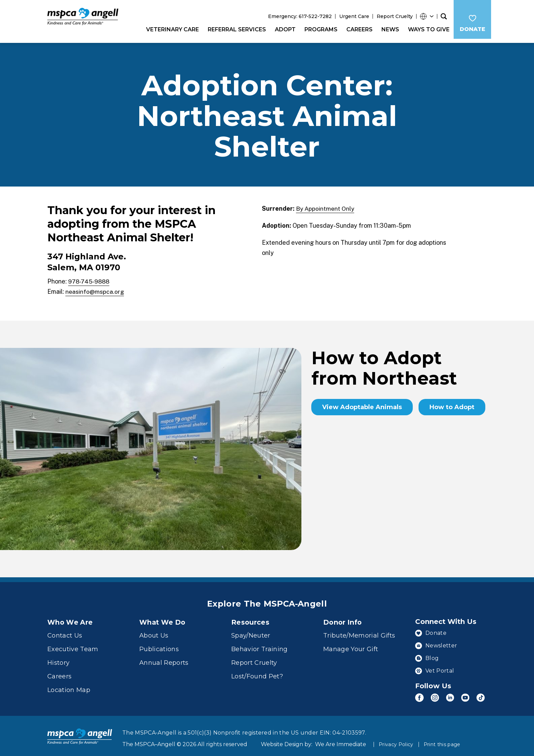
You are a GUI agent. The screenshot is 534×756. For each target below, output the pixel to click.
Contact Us (65, 631)
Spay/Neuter (251, 631)
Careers (357, 29)
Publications (159, 645)
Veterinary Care (170, 29)
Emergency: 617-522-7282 (298, 16)
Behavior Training (260, 645)
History (58, 658)
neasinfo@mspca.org (95, 287)
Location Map (69, 686)
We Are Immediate (341, 737)
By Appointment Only (326, 204)
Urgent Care (352, 16)
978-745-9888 (90, 277)
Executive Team (73, 645)
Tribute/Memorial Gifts (359, 631)
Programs (319, 29)
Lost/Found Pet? (257, 672)
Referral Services (235, 29)
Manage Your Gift (351, 645)
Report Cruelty (393, 16)
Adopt (283, 29)
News (388, 29)
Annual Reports (164, 658)
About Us (154, 631)
